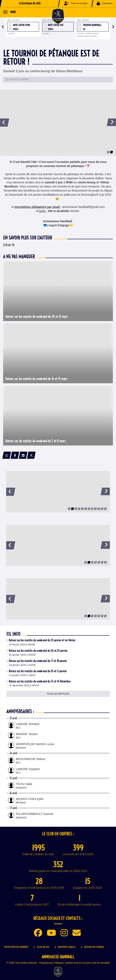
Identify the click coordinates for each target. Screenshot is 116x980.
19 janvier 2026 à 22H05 (22, 665)
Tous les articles (58, 694)
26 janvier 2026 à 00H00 (22, 655)
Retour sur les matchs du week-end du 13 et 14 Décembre (40, 681)
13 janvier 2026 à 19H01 (22, 675)
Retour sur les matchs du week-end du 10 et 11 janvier (38, 671)
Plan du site (43, 947)
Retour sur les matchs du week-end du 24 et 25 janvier (38, 651)
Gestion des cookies (94, 947)
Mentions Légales (67, 947)
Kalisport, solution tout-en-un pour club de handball (82, 963)
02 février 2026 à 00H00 (22, 645)
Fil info (13, 634)
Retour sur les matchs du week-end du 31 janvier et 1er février (42, 640)
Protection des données (16, 947)
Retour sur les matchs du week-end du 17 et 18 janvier (38, 661)
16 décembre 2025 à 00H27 (24, 686)
